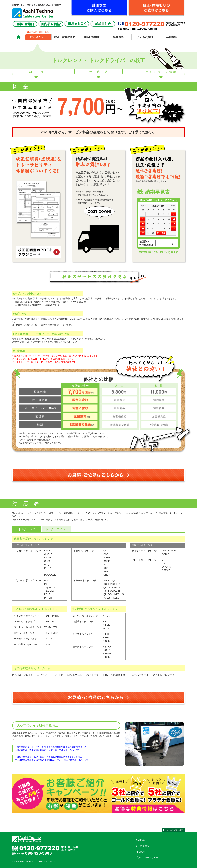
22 (158, 228)
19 (143, 228)
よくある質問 (142, 846)
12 (143, 224)
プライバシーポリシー (147, 858)
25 (174, 228)
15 (158, 224)
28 (153, 233)
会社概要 (140, 840)
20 (148, 228)
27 (148, 233)
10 (169, 219)
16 (163, 224)
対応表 (101, 72)
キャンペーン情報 (161, 72)
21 (153, 228)
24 (169, 228)
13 (148, 224)
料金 (41, 72)
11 (174, 219)
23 (163, 228)
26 (143, 233)
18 (174, 224)
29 (158, 233)
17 (169, 224)
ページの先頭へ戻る (174, 830)
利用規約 (140, 852)
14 (153, 224)
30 (163, 233)
